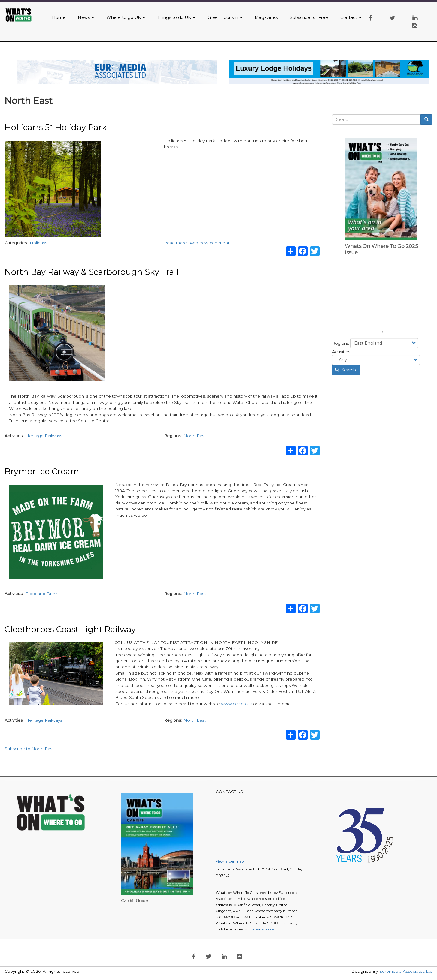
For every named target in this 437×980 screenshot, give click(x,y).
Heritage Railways (44, 436)
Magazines (266, 17)
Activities (341, 352)
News (86, 17)
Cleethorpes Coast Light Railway (70, 629)
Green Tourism (225, 17)
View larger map (230, 861)
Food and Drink (42, 594)
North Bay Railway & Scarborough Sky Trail (92, 272)
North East (195, 436)
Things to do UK (176, 17)
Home (59, 17)
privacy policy (263, 929)
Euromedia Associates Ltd (406, 971)
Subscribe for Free (309, 17)
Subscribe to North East (29, 749)
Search (346, 370)
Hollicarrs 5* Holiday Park (56, 127)
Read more (175, 243)
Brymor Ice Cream (42, 472)
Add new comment (210, 243)
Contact (351, 17)
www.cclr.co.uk (237, 704)
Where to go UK (126, 17)
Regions (341, 343)
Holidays (38, 243)
